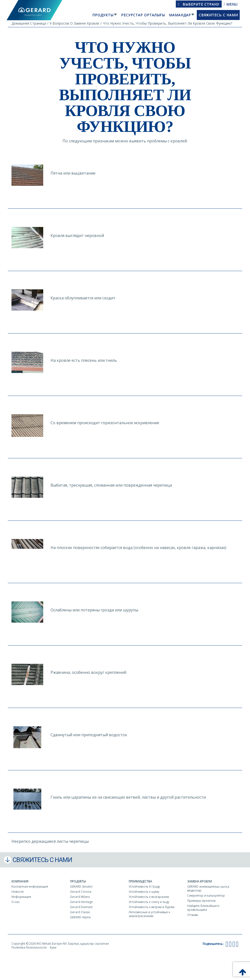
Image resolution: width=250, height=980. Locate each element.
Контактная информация (30, 887)
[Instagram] (234, 944)
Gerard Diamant (81, 907)
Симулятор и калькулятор (206, 896)
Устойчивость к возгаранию (149, 897)
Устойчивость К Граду (144, 887)
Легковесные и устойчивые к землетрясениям (149, 914)
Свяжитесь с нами (218, 15)
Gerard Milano (80, 897)
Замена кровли (200, 881)
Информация (21, 897)
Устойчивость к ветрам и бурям (151, 907)
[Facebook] (227, 944)
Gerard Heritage (81, 902)
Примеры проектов (201, 901)
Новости (18, 892)
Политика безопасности (29, 947)
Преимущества (140, 881)
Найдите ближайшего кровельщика (203, 908)
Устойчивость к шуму (144, 892)
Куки (53, 947)
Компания (20, 881)
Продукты (103, 15)
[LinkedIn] (237, 944)
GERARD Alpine (80, 917)
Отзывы (193, 915)
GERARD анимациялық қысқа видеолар (208, 888)
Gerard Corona (81, 892)
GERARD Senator (81, 887)
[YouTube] (230, 944)
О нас (16, 902)
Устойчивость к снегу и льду (149, 902)
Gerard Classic (80, 912)
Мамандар (180, 15)
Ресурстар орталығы (143, 15)
